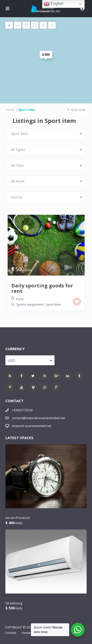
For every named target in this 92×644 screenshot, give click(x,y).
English (54, 4)
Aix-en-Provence (18, 518)
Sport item (53, 304)
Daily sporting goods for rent (42, 288)
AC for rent (15, 598)
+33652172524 (22, 410)
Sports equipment (30, 304)
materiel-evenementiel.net (32, 426)
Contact (11, 633)
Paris (20, 299)
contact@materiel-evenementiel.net (38, 418)
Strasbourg (14, 603)
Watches (13, 513)
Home (26, 633)
